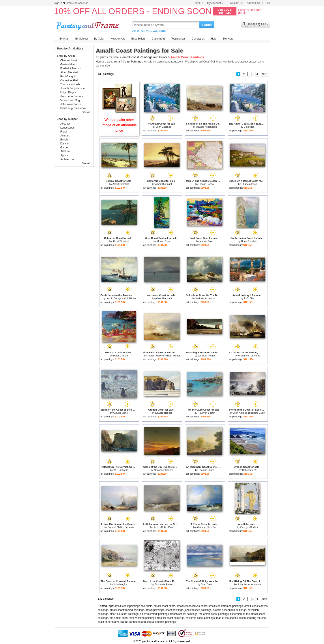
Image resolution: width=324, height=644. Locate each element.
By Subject (82, 39)
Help (267, 3)
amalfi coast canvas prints (192, 606)
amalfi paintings (155, 610)
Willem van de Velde (249, 356)
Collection (249, 127)
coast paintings (174, 610)
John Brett (206, 584)
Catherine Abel (69, 80)
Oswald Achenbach (206, 127)
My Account (215, 3)
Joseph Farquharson (73, 88)
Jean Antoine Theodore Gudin (249, 413)
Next (265, 74)
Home (197, 3)
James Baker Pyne (164, 527)
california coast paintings (200, 618)
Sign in (58, 3)
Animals (65, 136)
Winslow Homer (206, 356)
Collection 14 (249, 470)
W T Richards (121, 470)
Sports (64, 155)
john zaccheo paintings (198, 610)
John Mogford (121, 584)
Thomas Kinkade (70, 84)
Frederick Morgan (71, 68)
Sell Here (228, 39)
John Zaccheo (164, 127)
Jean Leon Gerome (72, 96)
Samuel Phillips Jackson (121, 527)
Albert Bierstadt (121, 184)
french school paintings (184, 614)
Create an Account (77, 3)
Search (207, 25)
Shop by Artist (66, 56)
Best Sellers (139, 39)
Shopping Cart (258, 24)
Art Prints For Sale (88, 25)
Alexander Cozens (164, 470)
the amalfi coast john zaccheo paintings (133, 618)
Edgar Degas (68, 92)
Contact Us (254, 3)
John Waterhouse (71, 104)
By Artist (64, 39)
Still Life (65, 152)
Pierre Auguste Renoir (73, 108)
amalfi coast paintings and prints (133, 606)
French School (206, 184)
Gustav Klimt (68, 64)
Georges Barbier (249, 527)
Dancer (65, 144)
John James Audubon (249, 584)
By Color (99, 39)
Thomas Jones (206, 470)
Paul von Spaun (206, 413)
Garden (65, 148)
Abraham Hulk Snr (206, 527)
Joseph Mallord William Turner (164, 356)
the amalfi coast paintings (214, 614)
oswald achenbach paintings (230, 610)
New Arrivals (118, 39)
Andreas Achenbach (206, 298)
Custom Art (237, 3)
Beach (64, 140)
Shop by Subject (67, 119)
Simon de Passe (164, 584)
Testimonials (178, 39)
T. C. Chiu (249, 298)
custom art (255, 62)
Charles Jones (249, 184)
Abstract (65, 124)
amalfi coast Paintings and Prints (145, 57)
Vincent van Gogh (71, 100)
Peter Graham (121, 356)
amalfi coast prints (164, 606)
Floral (64, 132)
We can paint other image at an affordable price (119, 125)
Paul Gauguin (68, 76)
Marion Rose (164, 241)
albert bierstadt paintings (124, 614)
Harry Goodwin (249, 241)
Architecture (67, 159)
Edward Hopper (164, 413)
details (243, 13)
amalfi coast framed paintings (226, 606)
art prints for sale (107, 57)
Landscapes (68, 128)
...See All (85, 112)
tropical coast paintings (171, 618)
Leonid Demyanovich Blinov (121, 298)
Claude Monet (121, 413)
